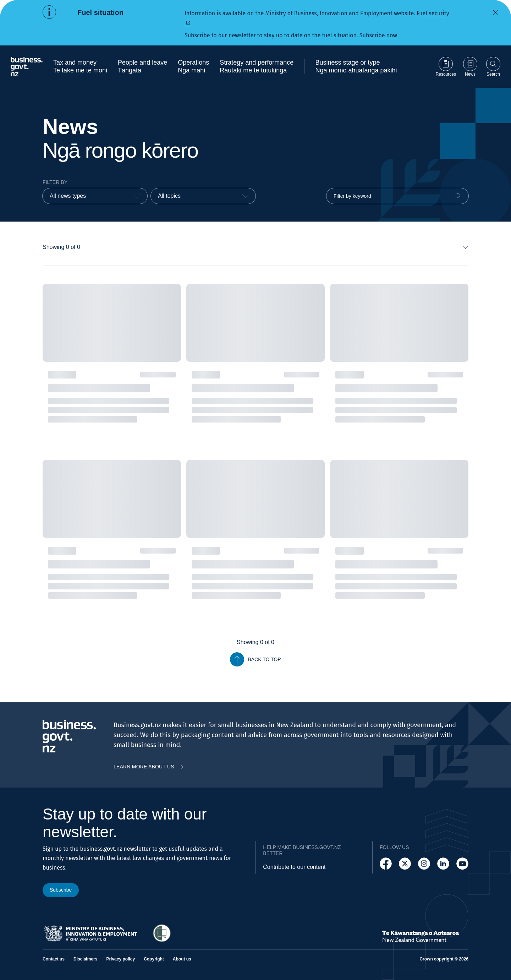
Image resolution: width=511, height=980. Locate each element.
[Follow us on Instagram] (424, 864)
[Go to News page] (470, 67)
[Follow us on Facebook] (386, 864)
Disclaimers (85, 959)
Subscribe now (378, 35)
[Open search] (493, 67)
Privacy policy (120, 959)
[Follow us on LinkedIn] (443, 864)
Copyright (154, 959)
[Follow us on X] (405, 864)
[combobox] (95, 196)
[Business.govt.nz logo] (27, 67)
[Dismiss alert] (495, 12)
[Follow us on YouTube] (462, 864)
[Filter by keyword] (397, 196)
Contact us (54, 959)
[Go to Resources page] (446, 67)
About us (182, 959)
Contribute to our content (294, 867)
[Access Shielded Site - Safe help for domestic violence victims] (162, 933)
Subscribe (61, 890)
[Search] (458, 196)
